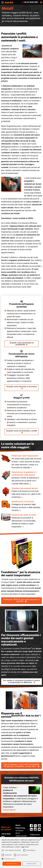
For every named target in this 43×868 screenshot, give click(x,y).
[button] (21, 859)
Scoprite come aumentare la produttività (22, 344)
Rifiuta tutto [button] (32, 864)
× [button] (41, 839)
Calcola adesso (9, 810)
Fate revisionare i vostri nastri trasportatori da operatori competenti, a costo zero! (21, 765)
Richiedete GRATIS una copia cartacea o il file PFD (22, 600)
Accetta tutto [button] (12, 864)
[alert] (21, 853)
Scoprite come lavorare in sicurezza (22, 387)
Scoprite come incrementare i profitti (21, 431)
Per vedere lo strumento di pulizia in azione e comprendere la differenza (21, 681)
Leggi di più (25, 847)
